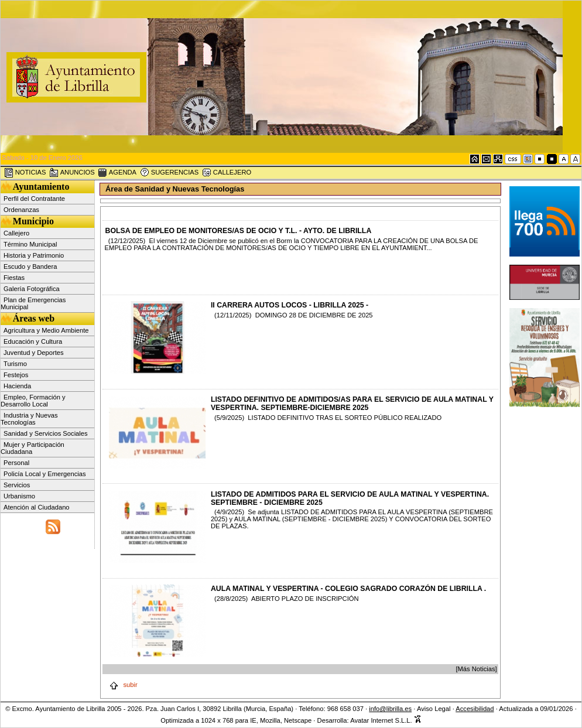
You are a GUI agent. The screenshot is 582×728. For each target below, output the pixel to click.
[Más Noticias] (476, 669)
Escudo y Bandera (30, 266)
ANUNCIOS (72, 173)
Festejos (16, 375)
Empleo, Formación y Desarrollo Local (33, 401)
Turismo (15, 364)
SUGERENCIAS (170, 173)
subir (123, 685)
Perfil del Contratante (34, 199)
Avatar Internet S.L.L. (386, 720)
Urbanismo (19, 496)
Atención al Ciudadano (37, 507)
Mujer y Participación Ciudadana (32, 448)
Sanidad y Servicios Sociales (46, 433)
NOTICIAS (25, 173)
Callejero (16, 233)
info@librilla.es (390, 709)
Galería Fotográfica (32, 289)
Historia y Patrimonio (34, 255)
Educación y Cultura (33, 341)
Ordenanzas (21, 210)
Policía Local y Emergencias (45, 474)
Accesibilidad (475, 709)
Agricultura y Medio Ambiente (46, 330)
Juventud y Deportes (34, 353)
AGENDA (117, 173)
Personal (16, 463)
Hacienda (17, 386)
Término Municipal (30, 244)
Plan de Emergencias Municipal (33, 303)
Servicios (17, 485)
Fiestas (14, 278)
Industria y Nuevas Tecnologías (29, 419)
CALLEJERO (227, 173)
